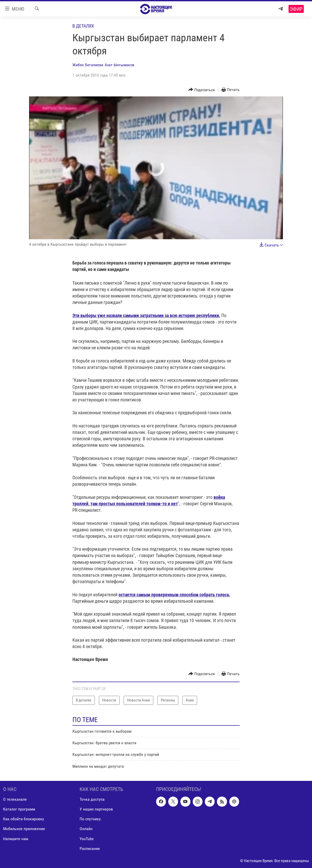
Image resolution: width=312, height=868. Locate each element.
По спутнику (90, 819)
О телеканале (15, 800)
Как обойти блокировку (24, 819)
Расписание (90, 849)
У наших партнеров (96, 809)
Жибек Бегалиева (88, 65)
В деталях (83, 26)
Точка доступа (92, 800)
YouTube (87, 839)
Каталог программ (19, 809)
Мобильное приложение (24, 829)
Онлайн (86, 829)
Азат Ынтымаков (119, 65)
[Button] (202, 90)
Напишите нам (16, 839)
